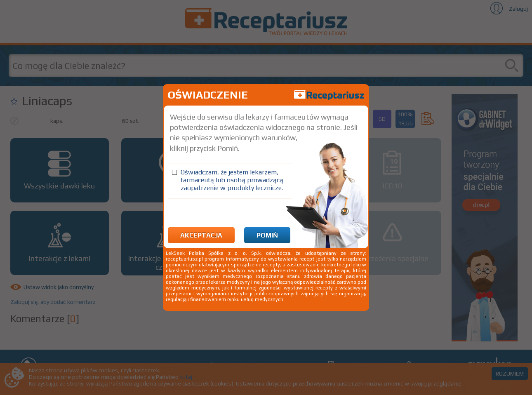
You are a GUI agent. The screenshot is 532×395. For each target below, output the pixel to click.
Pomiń (267, 235)
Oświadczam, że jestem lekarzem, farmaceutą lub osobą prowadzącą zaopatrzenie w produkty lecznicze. (232, 180)
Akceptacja (201, 235)
